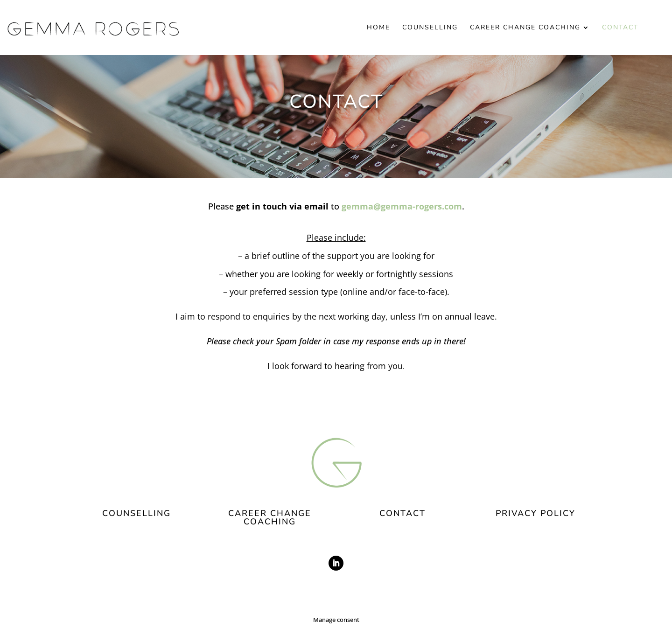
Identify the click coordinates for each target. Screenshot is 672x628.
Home (378, 28)
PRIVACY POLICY (535, 513)
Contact (620, 28)
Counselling (430, 28)
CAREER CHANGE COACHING (270, 517)
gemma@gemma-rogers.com (402, 206)
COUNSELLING (136, 513)
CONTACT (402, 513)
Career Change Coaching (525, 28)
